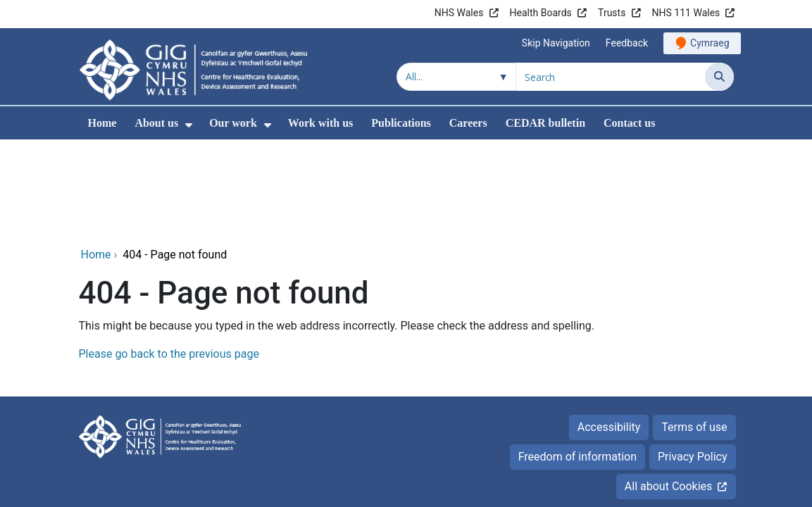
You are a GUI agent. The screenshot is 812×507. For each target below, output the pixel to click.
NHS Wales (459, 13)
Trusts (612, 13)
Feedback (627, 43)
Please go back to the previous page (169, 258)
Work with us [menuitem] (320, 123)
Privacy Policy (693, 361)
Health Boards (541, 13)
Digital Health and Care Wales (644, 463)
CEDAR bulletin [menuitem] (545, 123)
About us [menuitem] (156, 123)
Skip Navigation (556, 43)
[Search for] (611, 77)
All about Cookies (668, 390)
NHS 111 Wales (686, 13)
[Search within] (456, 77)
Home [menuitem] (102, 123)
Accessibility (609, 331)
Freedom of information (577, 361)
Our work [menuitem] (233, 123)
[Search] (719, 77)
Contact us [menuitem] (629, 123)
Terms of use (694, 331)
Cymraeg (710, 43)
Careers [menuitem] (468, 123)
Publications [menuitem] (401, 123)
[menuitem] (189, 125)
